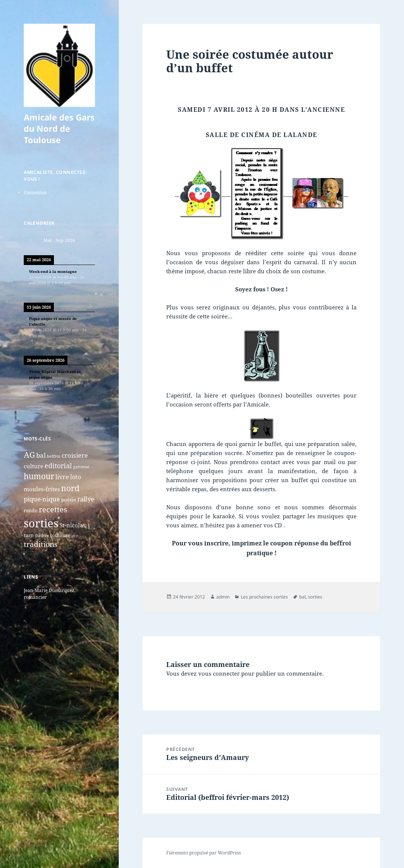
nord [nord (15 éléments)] (70, 488)
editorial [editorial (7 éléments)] (58, 466)
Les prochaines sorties (264, 597)
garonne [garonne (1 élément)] (81, 467)
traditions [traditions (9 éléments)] (41, 544)
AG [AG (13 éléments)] (29, 455)
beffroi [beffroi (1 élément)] (54, 456)
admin (223, 597)
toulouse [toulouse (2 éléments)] (60, 535)
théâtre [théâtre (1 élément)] (42, 536)
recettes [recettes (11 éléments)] (53, 509)
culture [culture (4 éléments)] (34, 466)
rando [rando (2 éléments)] (31, 510)
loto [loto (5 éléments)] (76, 477)
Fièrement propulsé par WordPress (204, 853)
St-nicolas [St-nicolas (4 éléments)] (73, 525)
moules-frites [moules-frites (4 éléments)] (42, 489)
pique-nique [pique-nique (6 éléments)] (42, 499)
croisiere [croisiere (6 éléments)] (75, 455)
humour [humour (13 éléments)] (39, 476)
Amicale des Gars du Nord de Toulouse (59, 128)
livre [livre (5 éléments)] (62, 477)
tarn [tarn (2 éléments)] (29, 535)
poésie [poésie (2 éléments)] (69, 499)
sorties (315, 597)
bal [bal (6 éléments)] (41, 455)
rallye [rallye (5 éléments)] (86, 499)
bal (302, 597)
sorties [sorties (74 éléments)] (41, 523)
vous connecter (219, 673)
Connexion (35, 193)
